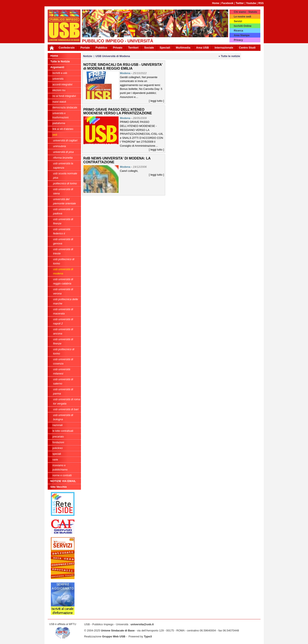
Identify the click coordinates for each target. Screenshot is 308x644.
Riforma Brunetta (63, 158)
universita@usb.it (142, 624)
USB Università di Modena (63, 271)
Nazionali (58, 425)
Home (216, 3)
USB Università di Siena (63, 191)
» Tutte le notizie (229, 56)
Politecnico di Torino (65, 183)
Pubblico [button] (101, 48)
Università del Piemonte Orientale (65, 201)
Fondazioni (58, 442)
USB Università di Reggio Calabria (63, 281)
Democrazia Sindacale (65, 108)
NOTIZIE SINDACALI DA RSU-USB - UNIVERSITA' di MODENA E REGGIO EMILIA (123, 67)
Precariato (58, 437)
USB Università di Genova (63, 241)
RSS (261, 3)
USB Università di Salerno (63, 381)
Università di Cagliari (65, 140)
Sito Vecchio (59, 487)
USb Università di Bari (66, 409)
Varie (55, 460)
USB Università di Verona (63, 291)
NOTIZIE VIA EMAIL (63, 481)
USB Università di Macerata (63, 311)
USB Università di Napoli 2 (63, 321)
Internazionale (224, 48)
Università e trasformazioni (61, 115)
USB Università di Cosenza (63, 361)
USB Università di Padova (63, 211)
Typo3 (148, 636)
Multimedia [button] (183, 48)
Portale (85, 48)
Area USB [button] (202, 48)
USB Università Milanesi (62, 371)
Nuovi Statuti (59, 102)
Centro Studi (247, 48)
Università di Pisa (64, 152)
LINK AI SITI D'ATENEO (63, 129)
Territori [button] (133, 48)
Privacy (238, 40)
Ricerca (238, 31)
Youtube (251, 3)
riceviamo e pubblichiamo (60, 468)
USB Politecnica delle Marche (66, 301)
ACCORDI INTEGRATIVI (62, 85)
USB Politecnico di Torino (64, 261)
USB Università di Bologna (63, 417)
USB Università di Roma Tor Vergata (67, 401)
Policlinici (58, 448)
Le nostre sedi (242, 17)
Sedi (55, 135)
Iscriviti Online (243, 26)
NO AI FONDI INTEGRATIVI (64, 96)
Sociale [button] (149, 48)
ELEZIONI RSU (59, 90)
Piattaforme (59, 123)
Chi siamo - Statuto (245, 12)
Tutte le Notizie (60, 61)
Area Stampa (241, 35)
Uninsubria (60, 146)
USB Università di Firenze (63, 221)
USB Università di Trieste (63, 251)
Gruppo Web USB (114, 636)
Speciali (57, 454)
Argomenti (57, 67)
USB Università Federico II (62, 231)
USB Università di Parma (63, 391)
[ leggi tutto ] (157, 101)
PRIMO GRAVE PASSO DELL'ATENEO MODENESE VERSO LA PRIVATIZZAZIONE (117, 111)
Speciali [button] (165, 48)
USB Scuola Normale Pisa (65, 176)
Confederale (67, 48)
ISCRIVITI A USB (60, 73)
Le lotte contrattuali (63, 431)
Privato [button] (118, 48)
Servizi (238, 21)
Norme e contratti (62, 475)
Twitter (240, 3)
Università (58, 79)
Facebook (227, 3)
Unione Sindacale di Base (118, 630)
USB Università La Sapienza (63, 166)
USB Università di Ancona (63, 331)
